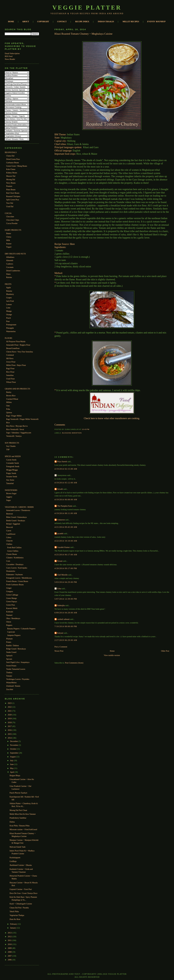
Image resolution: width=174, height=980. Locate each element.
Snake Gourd (11, 652)
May (12, 768)
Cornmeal (10, 355)
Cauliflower (11, 534)
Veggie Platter (87, 7)
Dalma (12, 822)
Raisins (9, 277)
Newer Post (59, 651)
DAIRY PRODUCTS (13, 230)
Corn (8, 561)
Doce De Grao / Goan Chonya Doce (24, 893)
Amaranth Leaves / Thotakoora (18, 510)
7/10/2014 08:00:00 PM (66, 626)
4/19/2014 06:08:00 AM (66, 500)
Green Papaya (12, 601)
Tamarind (10, 483)
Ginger (9, 588)
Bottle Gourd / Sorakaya (16, 521)
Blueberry (10, 294)
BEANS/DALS (11, 152)
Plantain (9, 639)
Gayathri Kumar (63, 547)
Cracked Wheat (12, 399)
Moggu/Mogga (12, 470)
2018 (10, 722)
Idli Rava (10, 358)
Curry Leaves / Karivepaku (17, 568)
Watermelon (11, 331)
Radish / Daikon (13, 645)
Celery (9, 537)
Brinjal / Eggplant (13, 524)
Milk (8, 240)
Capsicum (11, 632)
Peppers (9, 625)
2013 (10, 933)
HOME (11, 22)
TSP (8, 450)
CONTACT (62, 22)
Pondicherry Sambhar (18, 818)
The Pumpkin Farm (65, 506)
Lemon (9, 304)
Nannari (9, 615)
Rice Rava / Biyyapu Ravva (17, 426)
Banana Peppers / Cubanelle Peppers (21, 629)
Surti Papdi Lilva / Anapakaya (18, 662)
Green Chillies (13, 551)
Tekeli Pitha (14, 911)
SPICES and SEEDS (13, 456)
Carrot (9, 531)
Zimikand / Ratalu (13, 686)
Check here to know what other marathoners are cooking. (112, 418)
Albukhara (10, 257)
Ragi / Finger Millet (14, 416)
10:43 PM (86, 429)
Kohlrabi (10, 612)
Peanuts (9, 186)
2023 (10, 703)
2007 (10, 956)
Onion (9, 622)
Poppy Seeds (11, 473)
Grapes (9, 298)
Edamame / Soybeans (15, 574)
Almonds (10, 260)
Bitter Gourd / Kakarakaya (17, 517)
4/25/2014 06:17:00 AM (66, 555)
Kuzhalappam (15, 857)
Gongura (10, 591)
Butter (9, 233)
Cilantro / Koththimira (15, 558)
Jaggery (9, 497)
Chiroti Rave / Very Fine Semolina (20, 352)
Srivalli (60, 489)
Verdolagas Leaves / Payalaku (18, 679)
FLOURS (8, 338)
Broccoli (10, 527)
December (14, 741)
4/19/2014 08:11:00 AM (66, 513)
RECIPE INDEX (82, 22)
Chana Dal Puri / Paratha (19, 908)
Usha (59, 589)
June (12, 764)
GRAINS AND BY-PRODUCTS (17, 389)
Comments (60, 425)
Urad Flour (11, 379)
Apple (8, 288)
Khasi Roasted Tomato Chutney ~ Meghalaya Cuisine (83, 34)
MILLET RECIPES (131, 22)
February (14, 924)
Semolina (10, 375)
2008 (10, 952)
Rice (8, 423)
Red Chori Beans (13, 193)
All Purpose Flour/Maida (16, 341)
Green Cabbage (12, 595)
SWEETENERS (11, 490)
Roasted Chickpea (13, 196)
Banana (9, 291)
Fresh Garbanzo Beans (15, 585)
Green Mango (12, 598)
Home (112, 651)
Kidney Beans (12, 173)
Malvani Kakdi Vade (18, 847)
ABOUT (26, 22)
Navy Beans (11, 183)
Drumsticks (11, 571)
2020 (10, 715)
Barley (9, 392)
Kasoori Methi (12, 608)
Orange (9, 314)
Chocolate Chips (13, 220)
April (12, 772)
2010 (10, 944)
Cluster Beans (12, 554)
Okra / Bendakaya (13, 618)
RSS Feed (9, 56)
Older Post (165, 651)
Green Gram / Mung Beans (17, 166)
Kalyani (60, 633)
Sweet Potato (11, 666)
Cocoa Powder (12, 223)
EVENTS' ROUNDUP (156, 22)
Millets (9, 402)
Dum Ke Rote (15, 919)
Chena (9, 237)
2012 (10, 937)
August (13, 757)
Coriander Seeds (13, 463)
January (13, 928)
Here (72, 244)
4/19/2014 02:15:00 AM (66, 469)
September (14, 753)
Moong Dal (11, 179)
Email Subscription (12, 53)
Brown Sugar (11, 493)
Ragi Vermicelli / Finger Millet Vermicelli (22, 419)
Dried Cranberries (13, 271)
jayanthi (60, 533)
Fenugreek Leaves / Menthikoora (19, 578)
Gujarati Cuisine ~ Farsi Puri (21, 889)
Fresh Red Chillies (14, 548)
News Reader (10, 59)
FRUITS (8, 284)
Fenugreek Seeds (13, 466)
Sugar (8, 500)
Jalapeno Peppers (14, 635)
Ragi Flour (10, 368)
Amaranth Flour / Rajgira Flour (18, 345)
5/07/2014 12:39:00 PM (66, 599)
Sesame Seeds (12, 477)
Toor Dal (10, 203)
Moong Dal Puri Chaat (18, 810)
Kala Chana (11, 169)
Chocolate (10, 217)
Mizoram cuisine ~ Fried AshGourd (23, 829)
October (13, 749)
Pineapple (10, 328)
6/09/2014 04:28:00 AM (66, 613)
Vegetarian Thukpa (17, 915)
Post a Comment (61, 647)
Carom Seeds (11, 460)
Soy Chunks (11, 446)
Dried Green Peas (13, 159)
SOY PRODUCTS (12, 443)
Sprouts (9, 659)
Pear (8, 321)
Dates (8, 274)
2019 (10, 719)
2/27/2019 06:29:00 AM (66, 640)
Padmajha (61, 605)
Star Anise (10, 480)
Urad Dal (10, 206)
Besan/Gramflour (13, 348)
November (14, 745)
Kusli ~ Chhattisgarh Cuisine (21, 904)
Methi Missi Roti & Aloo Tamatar (23, 814)
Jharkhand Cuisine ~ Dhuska (21, 865)
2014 (10, 738)
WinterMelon (11, 683)
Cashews (10, 264)
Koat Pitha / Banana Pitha (20, 826)
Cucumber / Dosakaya (15, 564)
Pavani (60, 561)
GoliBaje (13, 861)
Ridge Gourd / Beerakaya (16, 649)
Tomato (9, 676)
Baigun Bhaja (15, 775)
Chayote (9, 541)
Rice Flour (10, 372)
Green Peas (11, 605)
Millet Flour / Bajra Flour (16, 365)
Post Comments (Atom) (74, 663)
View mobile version (112, 655)
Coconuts (10, 267)
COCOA (8, 213)
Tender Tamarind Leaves (16, 669)
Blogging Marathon (72, 433)
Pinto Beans (11, 190)
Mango (9, 311)
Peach (9, 318)
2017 (10, 726)
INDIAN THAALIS (106, 22)
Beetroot (10, 514)
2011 (10, 940)
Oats (8, 406)
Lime (8, 308)
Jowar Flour (11, 362)
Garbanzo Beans (13, 163)
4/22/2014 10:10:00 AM (66, 541)
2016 (10, 730)
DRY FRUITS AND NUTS (15, 254)
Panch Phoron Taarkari (18, 793)
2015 (10, 734)
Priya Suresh (62, 462)
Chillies (9, 544)
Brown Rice (11, 396)
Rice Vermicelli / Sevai (15, 429)
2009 (10, 948)
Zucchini (10, 689)
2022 (10, 707)
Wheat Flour (11, 382)
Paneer (9, 244)
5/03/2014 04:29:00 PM (66, 582)
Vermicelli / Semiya (14, 436)
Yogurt (9, 247)
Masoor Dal (11, 176)
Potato (9, 642)
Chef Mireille (62, 575)
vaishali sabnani (63, 619)
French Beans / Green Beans (17, 581)
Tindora (9, 672)
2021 (10, 711)
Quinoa (9, 412)
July (12, 760)
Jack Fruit (10, 301)
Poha (8, 409)
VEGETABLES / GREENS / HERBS (19, 507)
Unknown (61, 520)
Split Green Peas (13, 200)
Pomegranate (11, 325)
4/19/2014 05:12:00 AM (66, 483)
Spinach (9, 656)
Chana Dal (10, 156)
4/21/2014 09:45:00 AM (66, 527)
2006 (10, 960)
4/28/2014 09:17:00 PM (66, 568)
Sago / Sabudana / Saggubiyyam (19, 433)
